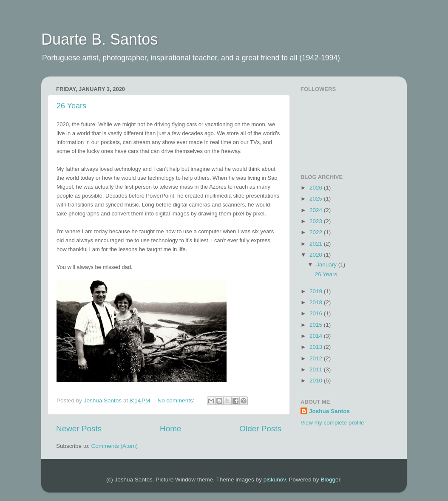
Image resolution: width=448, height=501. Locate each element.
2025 (317, 199)
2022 (317, 232)
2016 (317, 313)
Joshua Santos (329, 411)
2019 (317, 291)
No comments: (177, 401)
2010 (317, 381)
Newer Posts (79, 429)
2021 (317, 244)
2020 (317, 255)
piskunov (275, 480)
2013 (317, 347)
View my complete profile (332, 423)
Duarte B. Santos (99, 39)
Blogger (330, 480)
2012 (317, 358)
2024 (317, 210)
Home (170, 429)
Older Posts (260, 429)
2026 (317, 188)
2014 (317, 336)
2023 (317, 221)
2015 (317, 325)
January (327, 265)
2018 (317, 302)
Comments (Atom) (115, 446)
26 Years (71, 106)
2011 (317, 369)
